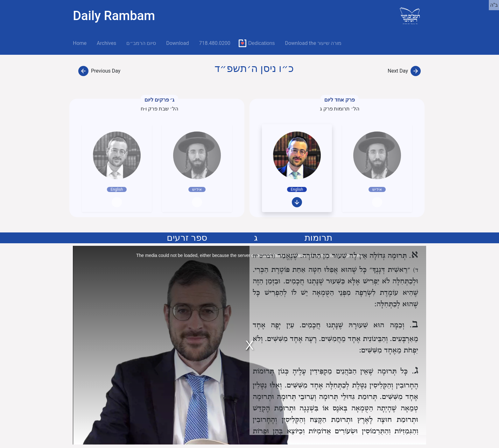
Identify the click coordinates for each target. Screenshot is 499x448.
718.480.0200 (214, 43)
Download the (313, 43)
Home (82, 43)
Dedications (262, 43)
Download (177, 43)
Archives (106, 43)
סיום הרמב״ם (141, 43)
